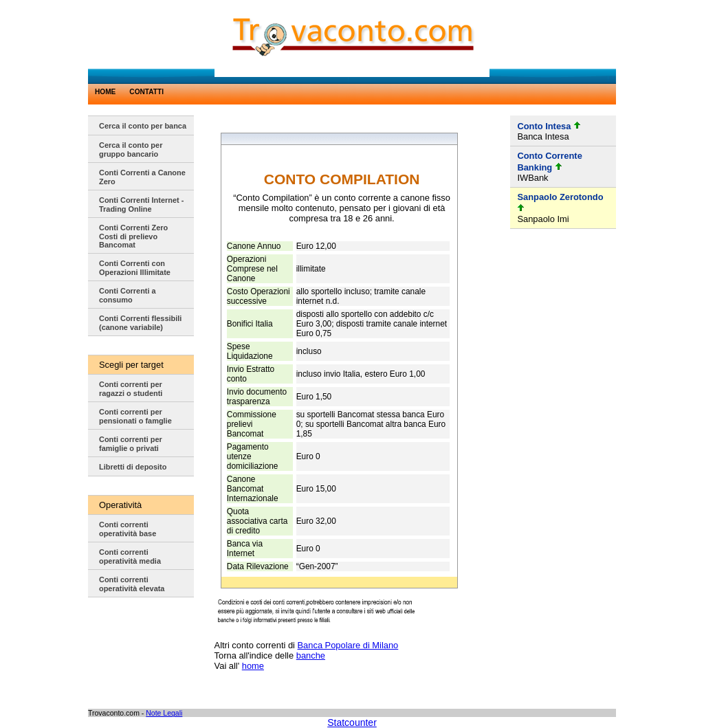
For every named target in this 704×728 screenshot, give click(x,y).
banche (311, 655)
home (253, 666)
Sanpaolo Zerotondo (560, 197)
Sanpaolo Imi (543, 219)
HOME (105, 92)
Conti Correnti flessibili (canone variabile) (140, 323)
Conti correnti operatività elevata (132, 584)
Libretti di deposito (133, 467)
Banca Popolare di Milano (348, 645)
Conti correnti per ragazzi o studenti (131, 389)
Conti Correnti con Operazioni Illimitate (135, 268)
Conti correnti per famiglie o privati (131, 444)
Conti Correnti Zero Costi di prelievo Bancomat (133, 236)
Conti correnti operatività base (128, 529)
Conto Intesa (544, 126)
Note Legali (164, 713)
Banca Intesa (543, 136)
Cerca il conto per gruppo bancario (131, 150)
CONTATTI (146, 92)
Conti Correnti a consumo (128, 295)
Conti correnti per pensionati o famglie (135, 416)
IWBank (532, 178)
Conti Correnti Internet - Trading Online (141, 205)
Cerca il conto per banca (143, 126)
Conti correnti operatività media (130, 556)
